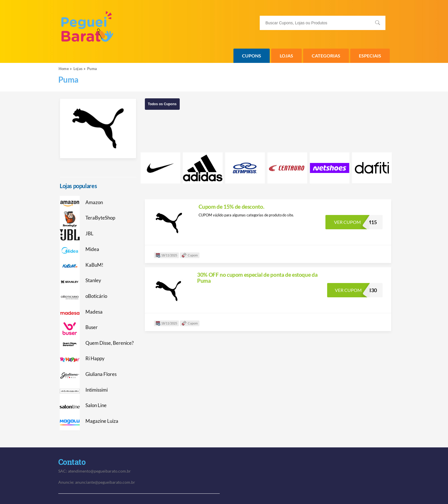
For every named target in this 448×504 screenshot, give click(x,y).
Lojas (286, 56)
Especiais (370, 56)
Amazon (94, 202)
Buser (92, 327)
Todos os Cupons (162, 104)
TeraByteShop (100, 218)
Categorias (326, 56)
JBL (89, 234)
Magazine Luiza (102, 421)
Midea (92, 249)
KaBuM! (94, 265)
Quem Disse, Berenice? (110, 343)
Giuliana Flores (101, 374)
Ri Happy (95, 358)
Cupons (252, 56)
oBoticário (96, 296)
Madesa (94, 312)
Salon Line (96, 405)
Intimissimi (97, 390)
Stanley (93, 280)
